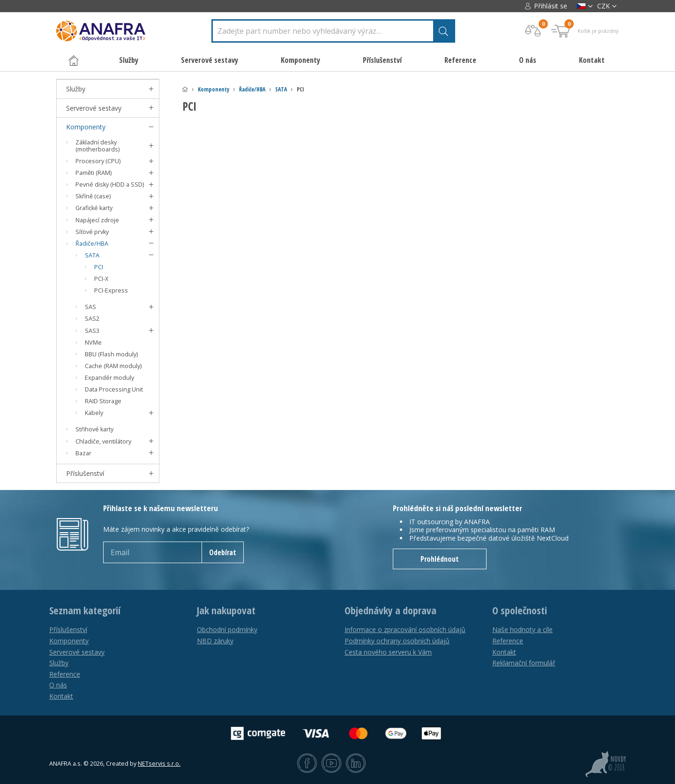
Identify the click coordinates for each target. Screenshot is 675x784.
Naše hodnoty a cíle (522, 629)
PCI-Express (111, 290)
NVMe (93, 343)
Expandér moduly (109, 378)
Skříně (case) (93, 196)
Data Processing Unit (114, 389)
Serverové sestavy (94, 108)
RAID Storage (103, 401)
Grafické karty (94, 208)
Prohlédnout (440, 559)
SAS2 (92, 319)
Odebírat (223, 552)
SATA (281, 89)
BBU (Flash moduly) (111, 354)
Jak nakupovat (226, 611)
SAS (90, 307)
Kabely (94, 413)
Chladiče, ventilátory (103, 441)
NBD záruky (215, 641)
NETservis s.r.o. (159, 764)
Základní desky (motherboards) (97, 146)
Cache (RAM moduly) (113, 366)
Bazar (83, 453)
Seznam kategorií (85, 611)
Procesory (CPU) (98, 161)
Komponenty (214, 89)
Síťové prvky (92, 232)
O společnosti (520, 611)
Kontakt (592, 60)
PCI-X (101, 279)
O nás (528, 60)
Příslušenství (85, 473)
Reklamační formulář (524, 663)
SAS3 (92, 331)
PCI (99, 267)
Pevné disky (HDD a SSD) (110, 185)
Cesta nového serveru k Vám (388, 652)
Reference (460, 60)
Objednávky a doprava (390, 611)
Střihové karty (94, 429)
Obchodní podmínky (227, 629)
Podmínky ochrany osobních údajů (397, 641)
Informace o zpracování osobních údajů (405, 629)
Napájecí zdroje (97, 220)
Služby (76, 89)
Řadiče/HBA (252, 89)
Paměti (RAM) (94, 173)
